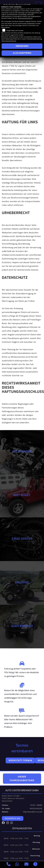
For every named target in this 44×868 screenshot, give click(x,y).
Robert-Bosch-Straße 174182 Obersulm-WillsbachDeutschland (13, 798)
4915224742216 (36, 809)
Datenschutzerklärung (25, 18)
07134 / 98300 (36, 805)
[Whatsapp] (17, 865)
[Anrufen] (9, 865)
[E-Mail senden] (26, 865)
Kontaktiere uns (13, 818)
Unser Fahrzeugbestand (22, 779)
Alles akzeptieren (22, 53)
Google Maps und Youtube (15, 31)
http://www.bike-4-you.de (33, 812)
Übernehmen (22, 46)
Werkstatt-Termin (20, 760)
